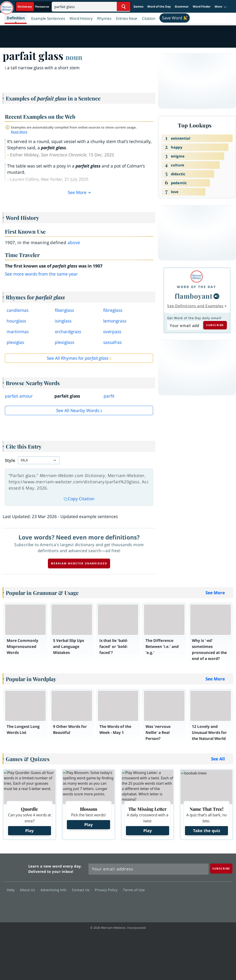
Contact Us (82, 890)
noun (74, 57)
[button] (221, 7)
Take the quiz (207, 831)
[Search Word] (124, 6)
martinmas (18, 332)
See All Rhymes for (78, 358)
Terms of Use (134, 890)
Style (10, 460)
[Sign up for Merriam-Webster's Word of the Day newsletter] (149, 869)
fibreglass (113, 310)
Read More (19, 132)
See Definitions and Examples (195, 306)
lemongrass (115, 321)
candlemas (18, 310)
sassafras (112, 342)
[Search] (91, 6)
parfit (109, 396)
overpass (112, 332)
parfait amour (19, 396)
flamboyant (194, 296)
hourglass (16, 321)
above (74, 243)
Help (12, 890)
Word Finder (202, 6)
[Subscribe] (221, 869)
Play (29, 831)
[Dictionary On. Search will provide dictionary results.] (34, 7)
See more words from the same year (41, 274)
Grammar (182, 6)
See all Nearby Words (78, 410)
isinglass (63, 321)
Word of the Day (159, 6)
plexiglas (15, 342)
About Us (29, 890)
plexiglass (65, 342)
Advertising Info (55, 890)
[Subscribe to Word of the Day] (184, 326)
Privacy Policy (108, 890)
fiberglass (64, 310)
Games (138, 6)
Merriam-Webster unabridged (79, 563)
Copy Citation (79, 499)
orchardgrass (68, 332)
